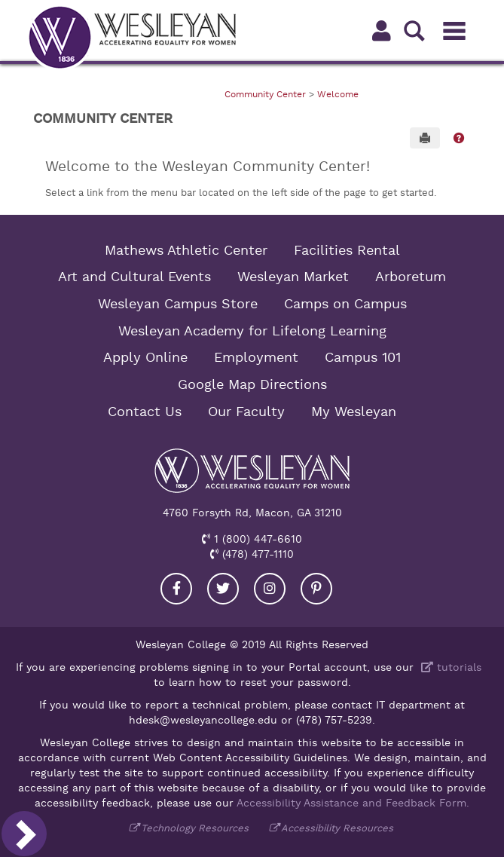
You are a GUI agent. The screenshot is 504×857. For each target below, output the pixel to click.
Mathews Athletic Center (186, 250)
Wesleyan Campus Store (178, 304)
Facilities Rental (347, 250)
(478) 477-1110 (256, 554)
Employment (256, 357)
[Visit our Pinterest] (316, 589)
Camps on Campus (345, 304)
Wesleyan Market (293, 277)
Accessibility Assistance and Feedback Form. (353, 803)
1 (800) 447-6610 (256, 539)
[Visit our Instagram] (270, 589)
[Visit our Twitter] (223, 589)
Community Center (265, 94)
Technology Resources (195, 828)
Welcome (338, 94)
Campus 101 (363, 357)
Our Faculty (246, 412)
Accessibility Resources (337, 828)
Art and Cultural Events (134, 277)
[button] (459, 138)
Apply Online (145, 357)
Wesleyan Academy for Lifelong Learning (252, 331)
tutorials (449, 667)
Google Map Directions (252, 384)
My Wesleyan (354, 412)
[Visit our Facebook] (176, 589)
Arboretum (411, 277)
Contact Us (145, 412)
